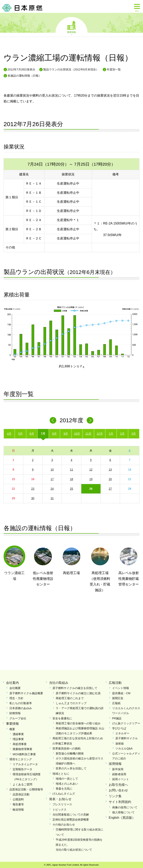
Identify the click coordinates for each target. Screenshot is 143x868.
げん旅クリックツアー (126, 723)
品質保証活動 (21, 794)
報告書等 (18, 804)
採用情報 (115, 764)
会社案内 (12, 683)
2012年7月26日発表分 (22, 69)
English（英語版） (122, 818)
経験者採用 (119, 774)
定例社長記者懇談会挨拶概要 (71, 820)
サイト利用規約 (120, 802)
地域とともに (61, 774)
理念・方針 (16, 698)
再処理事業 (20, 744)
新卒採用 (118, 769)
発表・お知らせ (60, 799)
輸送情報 (18, 810)
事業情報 (71, 32)
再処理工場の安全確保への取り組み (78, 723)
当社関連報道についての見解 (71, 815)
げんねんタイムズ (64, 794)
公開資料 (18, 799)
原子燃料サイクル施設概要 (26, 693)
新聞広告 (118, 698)
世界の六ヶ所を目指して (71, 768)
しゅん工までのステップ (71, 703)
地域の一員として (67, 779)
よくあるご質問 (22, 784)
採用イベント (121, 779)
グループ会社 (18, 718)
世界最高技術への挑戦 (66, 748)
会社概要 (15, 688)
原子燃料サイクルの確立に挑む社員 (78, 693)
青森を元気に (64, 789)
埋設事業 (18, 739)
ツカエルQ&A (124, 748)
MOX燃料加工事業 (24, 754)
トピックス (59, 810)
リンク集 (115, 796)
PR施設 (117, 718)
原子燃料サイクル (127, 738)
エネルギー (122, 733)
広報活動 (115, 683)
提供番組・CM (121, 693)
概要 (12, 729)
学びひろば (119, 728)
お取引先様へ (118, 785)
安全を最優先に (62, 718)
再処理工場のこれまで (70, 698)
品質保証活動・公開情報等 (26, 789)
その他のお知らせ (64, 825)
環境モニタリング (21, 759)
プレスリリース (62, 804)
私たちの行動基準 (21, 703)
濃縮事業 (18, 734)
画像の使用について (125, 807)
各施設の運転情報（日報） (24, 76)
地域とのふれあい (67, 784)
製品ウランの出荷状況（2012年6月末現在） (71, 69)
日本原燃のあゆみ (21, 708)
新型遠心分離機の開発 (70, 753)
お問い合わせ (118, 790)
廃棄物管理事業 (22, 749)
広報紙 (116, 703)
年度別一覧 (114, 69)
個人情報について (123, 812)
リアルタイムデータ (25, 764)
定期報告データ (22, 769)
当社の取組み (59, 683)
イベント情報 (121, 688)
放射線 (120, 743)
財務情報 (15, 713)
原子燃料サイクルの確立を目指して (75, 688)
